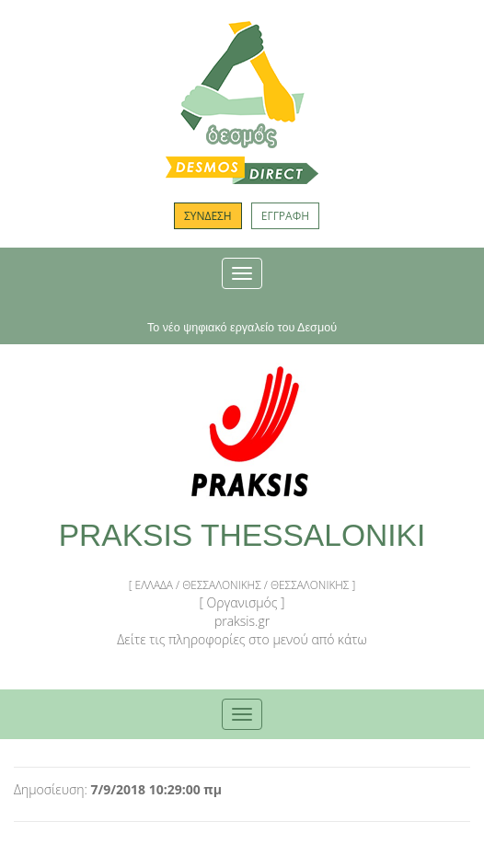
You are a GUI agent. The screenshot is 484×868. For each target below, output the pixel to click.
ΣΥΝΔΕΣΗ (208, 216)
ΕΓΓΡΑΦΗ (285, 216)
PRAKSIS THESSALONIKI (242, 535)
